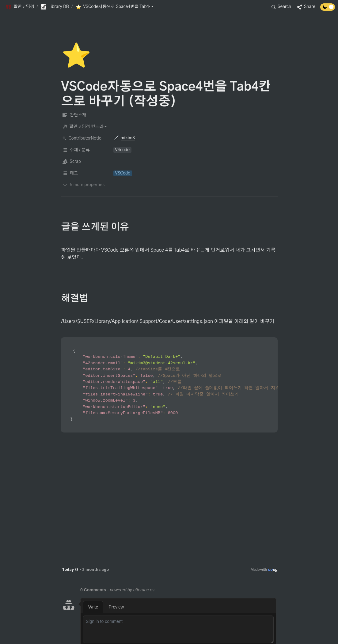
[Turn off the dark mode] (328, 9)
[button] (20, 7)
